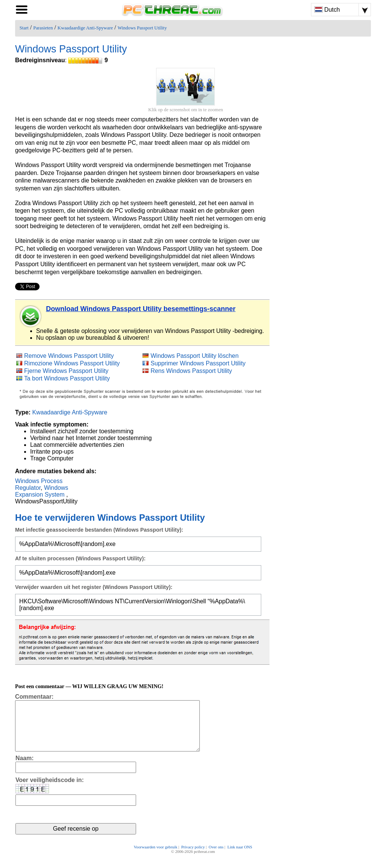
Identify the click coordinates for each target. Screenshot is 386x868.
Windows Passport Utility (142, 28)
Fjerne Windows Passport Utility (66, 371)
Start (24, 28)
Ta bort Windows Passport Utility (67, 378)
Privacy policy (193, 857)
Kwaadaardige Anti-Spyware (85, 28)
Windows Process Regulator (39, 484)
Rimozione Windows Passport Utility (72, 363)
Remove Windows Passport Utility (69, 356)
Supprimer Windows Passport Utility (198, 363)
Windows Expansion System (42, 491)
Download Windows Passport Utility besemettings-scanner (141, 309)
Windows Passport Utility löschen (195, 356)
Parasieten (43, 28)
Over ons (216, 857)
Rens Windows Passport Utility (191, 371)
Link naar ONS (240, 857)
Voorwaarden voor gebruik (156, 857)
